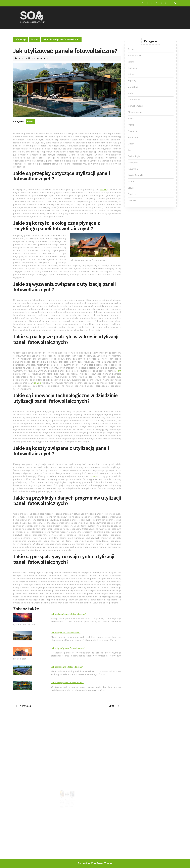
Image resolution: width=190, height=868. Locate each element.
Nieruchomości (135, 106)
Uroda (131, 182)
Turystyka (133, 169)
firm (119, 371)
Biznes (35, 39)
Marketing (133, 87)
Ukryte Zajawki (135, 175)
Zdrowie (132, 200)
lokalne (37, 383)
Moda (131, 93)
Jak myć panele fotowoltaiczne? (66, 633)
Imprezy (132, 81)
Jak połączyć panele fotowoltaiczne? (68, 648)
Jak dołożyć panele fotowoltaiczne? (67, 683)
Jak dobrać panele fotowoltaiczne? (67, 667)
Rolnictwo (133, 137)
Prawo (131, 125)
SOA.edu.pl (21, 39)
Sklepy (131, 144)
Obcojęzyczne (135, 112)
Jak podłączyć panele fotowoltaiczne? (68, 614)
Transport (133, 163)
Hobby (131, 74)
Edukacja (132, 68)
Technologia (134, 156)
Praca (131, 119)
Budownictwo (135, 55)
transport (95, 476)
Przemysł (133, 131)
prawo (103, 189)
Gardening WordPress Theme (95, 863)
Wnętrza (132, 194)
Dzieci (131, 62)
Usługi (131, 188)
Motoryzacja (134, 100)
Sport (131, 150)
